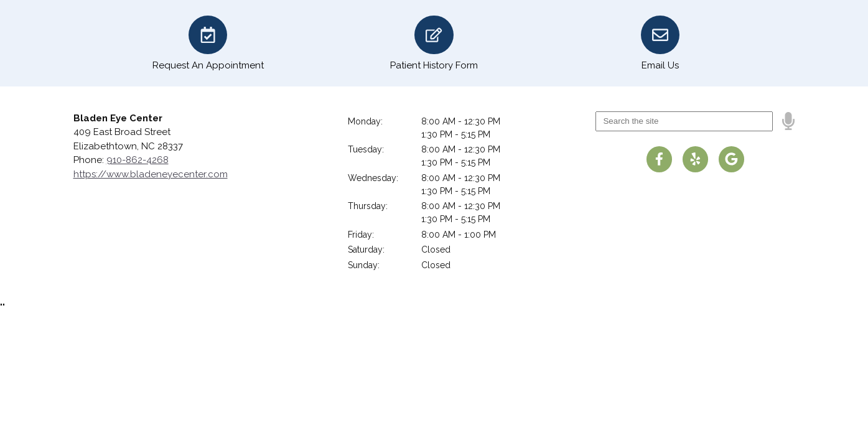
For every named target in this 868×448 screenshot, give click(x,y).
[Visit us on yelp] (696, 159)
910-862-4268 (138, 160)
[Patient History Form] (434, 43)
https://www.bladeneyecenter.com (151, 174)
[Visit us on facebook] (660, 159)
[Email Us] (660, 43)
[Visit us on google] (732, 159)
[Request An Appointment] (208, 43)
